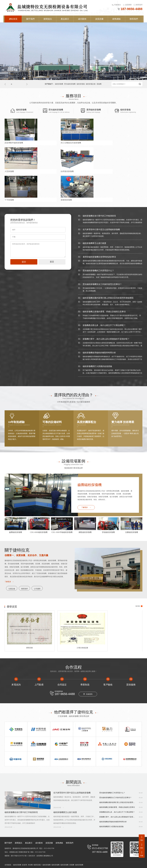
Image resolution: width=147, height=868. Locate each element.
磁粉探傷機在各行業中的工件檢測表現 (99, 216)
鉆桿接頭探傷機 (116, 142)
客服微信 (118, 5)
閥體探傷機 (114, 171)
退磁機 (99, 84)
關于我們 (30, 19)
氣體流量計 (38, 865)
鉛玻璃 (24, 865)
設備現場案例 (73, 461)
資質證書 (99, 19)
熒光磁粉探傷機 (70, 84)
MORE (138, 606)
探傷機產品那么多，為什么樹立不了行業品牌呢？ (104, 325)
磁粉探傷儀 (81, 84)
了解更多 (86, 507)
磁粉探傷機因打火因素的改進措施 (97, 366)
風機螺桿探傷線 (116, 200)
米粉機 (30, 865)
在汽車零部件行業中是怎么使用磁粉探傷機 (101, 230)
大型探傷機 (79, 142)
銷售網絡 (117, 19)
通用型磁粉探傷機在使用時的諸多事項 (99, 257)
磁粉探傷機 (59, 84)
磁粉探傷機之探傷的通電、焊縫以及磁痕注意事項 (104, 312)
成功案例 (82, 19)
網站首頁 (13, 19)
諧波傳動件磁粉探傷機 (14, 142)
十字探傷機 (9, 171)
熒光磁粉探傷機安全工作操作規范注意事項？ (102, 284)
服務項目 (73, 96)
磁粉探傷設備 (91, 84)
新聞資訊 (48, 19)
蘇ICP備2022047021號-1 (19, 856)
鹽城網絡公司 (48, 856)
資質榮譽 (128, 5)
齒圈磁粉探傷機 (90, 485)
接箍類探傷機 (45, 171)
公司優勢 (54, 588)
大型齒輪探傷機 (81, 200)
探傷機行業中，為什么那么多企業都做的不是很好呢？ (106, 339)
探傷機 (72, 865)
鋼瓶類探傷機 (80, 171)
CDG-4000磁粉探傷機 (13, 200)
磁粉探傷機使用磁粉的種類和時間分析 (99, 353)
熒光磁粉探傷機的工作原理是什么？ (98, 271)
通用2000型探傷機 (47, 200)
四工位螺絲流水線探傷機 (50, 142)
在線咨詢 (88, 694)
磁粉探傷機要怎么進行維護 (94, 243)
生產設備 (14, 588)
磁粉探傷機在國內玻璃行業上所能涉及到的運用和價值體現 (108, 298)
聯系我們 (139, 5)
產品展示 (65, 19)
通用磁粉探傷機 (91, 111)
